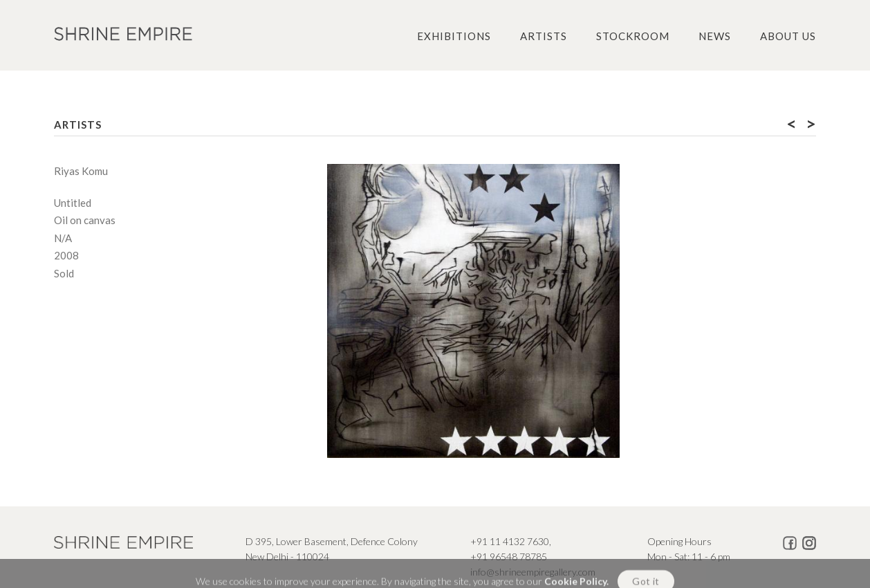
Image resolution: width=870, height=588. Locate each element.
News (715, 36)
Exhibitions (454, 36)
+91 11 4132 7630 (510, 541)
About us (788, 36)
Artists (544, 36)
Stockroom (633, 36)
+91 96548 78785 (509, 557)
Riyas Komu (81, 171)
